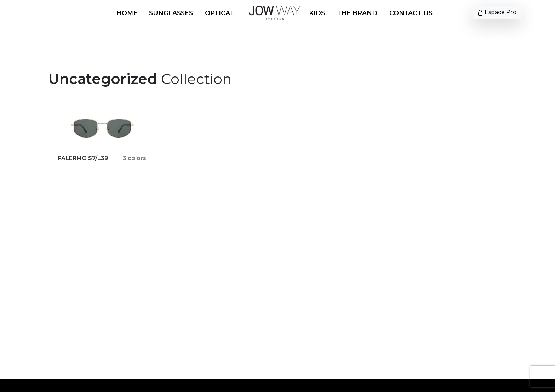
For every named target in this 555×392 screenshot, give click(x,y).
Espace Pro (497, 12)
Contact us (411, 13)
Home (127, 13)
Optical (219, 13)
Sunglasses (171, 13)
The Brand (357, 13)
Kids (317, 13)
